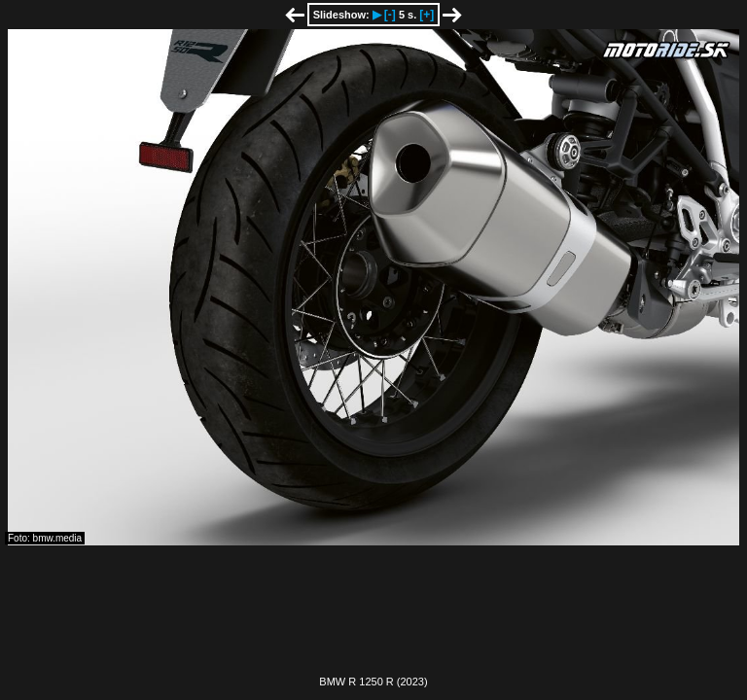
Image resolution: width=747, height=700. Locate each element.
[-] (390, 15)
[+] (427, 15)
